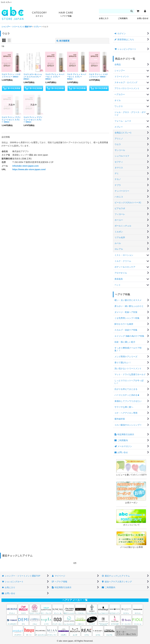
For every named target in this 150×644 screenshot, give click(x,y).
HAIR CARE (66, 14)
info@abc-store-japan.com (25, 166)
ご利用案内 (123, 18)
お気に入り (104, 18)
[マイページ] (145, 11)
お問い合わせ (143, 18)
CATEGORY (39, 14)
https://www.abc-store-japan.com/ (29, 169)
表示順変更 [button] (63, 41)
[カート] (138, 11)
